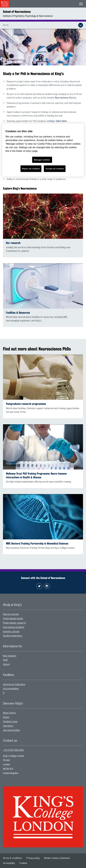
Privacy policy (33, 858)
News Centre (9, 713)
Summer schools (11, 632)
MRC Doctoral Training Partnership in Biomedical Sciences (37, 544)
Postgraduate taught (13, 619)
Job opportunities (11, 730)
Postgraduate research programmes (26, 404)
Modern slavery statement (57, 858)
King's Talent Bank (58, 121)
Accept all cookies (55, 169)
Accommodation (11, 689)
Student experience (13, 636)
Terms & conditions (12, 858)
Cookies (23, 863)
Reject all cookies (31, 169)
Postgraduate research (14, 623)
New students (10, 656)
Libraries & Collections (14, 684)
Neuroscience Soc (64, 98)
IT (4, 693)
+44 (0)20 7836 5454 (13, 750)
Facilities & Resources (18, 313)
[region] (43, 150)
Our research (13, 243)
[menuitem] (43, 614)
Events (6, 717)
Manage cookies (42, 160)
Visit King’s (8, 726)
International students (14, 627)
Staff (5, 660)
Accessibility (9, 863)
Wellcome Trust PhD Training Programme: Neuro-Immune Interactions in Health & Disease (36, 475)
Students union (10, 722)
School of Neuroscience (17, 12)
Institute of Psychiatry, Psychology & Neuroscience (28, 16)
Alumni (6, 664)
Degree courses (11, 614)
